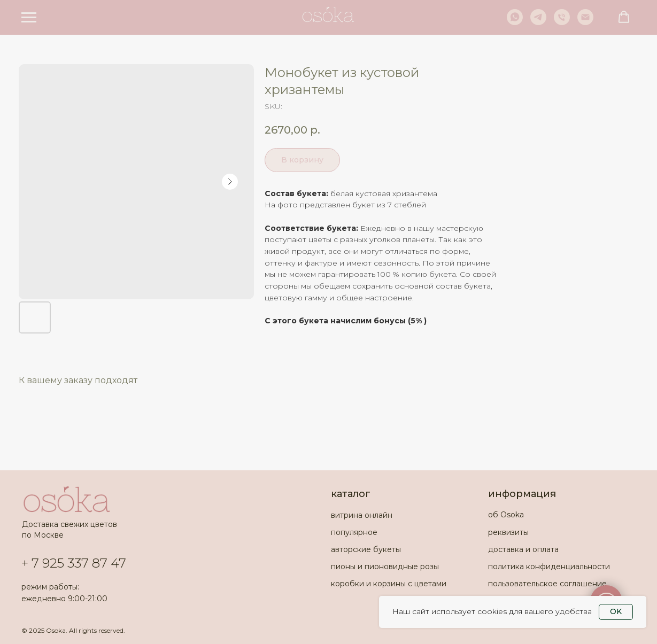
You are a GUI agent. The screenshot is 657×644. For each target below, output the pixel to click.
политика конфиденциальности (549, 567)
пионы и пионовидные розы (385, 567)
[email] (585, 22)
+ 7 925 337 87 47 (74, 563)
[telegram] (538, 22)
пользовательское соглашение (547, 584)
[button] (624, 17)
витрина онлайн (362, 515)
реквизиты (508, 532)
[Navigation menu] (29, 18)
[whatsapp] (515, 22)
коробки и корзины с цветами (389, 584)
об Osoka (506, 515)
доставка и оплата (523, 549)
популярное (354, 532)
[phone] (562, 22)
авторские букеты (366, 549)
